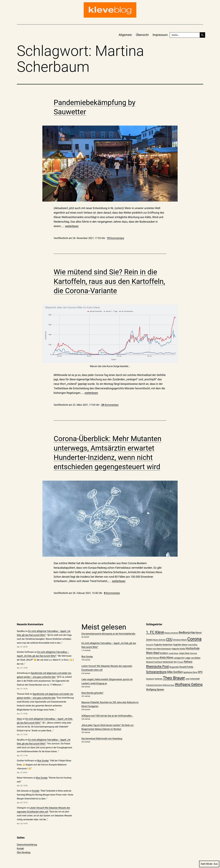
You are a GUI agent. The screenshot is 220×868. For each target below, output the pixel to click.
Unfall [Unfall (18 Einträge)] (187, 679)
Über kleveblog (24, 852)
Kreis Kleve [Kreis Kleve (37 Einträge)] (166, 657)
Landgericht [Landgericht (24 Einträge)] (179, 658)
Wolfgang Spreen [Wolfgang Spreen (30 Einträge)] (155, 689)
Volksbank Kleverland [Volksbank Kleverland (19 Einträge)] (154, 685)
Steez (19, 719)
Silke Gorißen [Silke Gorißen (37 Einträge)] (175, 672)
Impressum (160, 35)
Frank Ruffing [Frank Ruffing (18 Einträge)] (192, 645)
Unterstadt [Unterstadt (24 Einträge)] (195, 679)
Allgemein (125, 35)
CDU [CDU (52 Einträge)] (169, 639)
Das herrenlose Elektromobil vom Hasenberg (102, 739)
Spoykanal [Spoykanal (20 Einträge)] (150, 679)
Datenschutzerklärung (27, 845)
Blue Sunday (43, 761)
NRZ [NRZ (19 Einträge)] (175, 662)
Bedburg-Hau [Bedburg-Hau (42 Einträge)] (187, 632)
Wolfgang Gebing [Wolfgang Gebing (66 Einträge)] (189, 684)
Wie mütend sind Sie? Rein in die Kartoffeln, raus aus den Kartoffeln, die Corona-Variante (109, 281)
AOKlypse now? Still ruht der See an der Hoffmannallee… (107, 716)
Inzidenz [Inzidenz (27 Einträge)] (164, 653)
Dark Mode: (209, 864)
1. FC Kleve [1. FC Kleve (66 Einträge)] (155, 632)
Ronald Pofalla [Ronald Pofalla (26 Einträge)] (186, 667)
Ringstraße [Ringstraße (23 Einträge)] (174, 667)
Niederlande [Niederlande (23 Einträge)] (168, 662)
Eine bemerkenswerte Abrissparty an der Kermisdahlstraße (108, 634)
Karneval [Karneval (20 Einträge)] (194, 653)
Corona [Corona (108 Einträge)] (194, 639)
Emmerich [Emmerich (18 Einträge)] (150, 645)
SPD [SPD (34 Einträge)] (200, 672)
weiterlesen (72, 226)
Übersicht (142, 35)
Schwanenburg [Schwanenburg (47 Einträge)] (156, 672)
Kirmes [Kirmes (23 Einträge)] (156, 658)
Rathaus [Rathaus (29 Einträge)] (188, 662)
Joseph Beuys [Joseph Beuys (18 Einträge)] (173, 653)
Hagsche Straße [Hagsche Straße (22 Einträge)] (178, 649)
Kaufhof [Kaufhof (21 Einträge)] (149, 658)
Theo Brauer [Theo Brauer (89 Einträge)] (174, 678)
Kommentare (116, 238)
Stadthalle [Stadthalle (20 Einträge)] (159, 679)
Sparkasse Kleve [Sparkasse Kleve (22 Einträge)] (190, 672)
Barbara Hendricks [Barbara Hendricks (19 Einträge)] (171, 633)
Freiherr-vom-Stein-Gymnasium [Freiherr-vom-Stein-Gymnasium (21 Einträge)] (159, 649)
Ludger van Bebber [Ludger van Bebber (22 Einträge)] (193, 658)
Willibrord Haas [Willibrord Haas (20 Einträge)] (168, 685)
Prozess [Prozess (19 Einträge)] (180, 662)
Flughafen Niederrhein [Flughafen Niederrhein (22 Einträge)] (163, 645)
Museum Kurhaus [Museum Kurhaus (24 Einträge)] (154, 662)
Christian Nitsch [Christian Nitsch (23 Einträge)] (180, 640)
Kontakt (36, 791)
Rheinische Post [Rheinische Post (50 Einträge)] (157, 667)
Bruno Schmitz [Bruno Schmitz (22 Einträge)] (159, 640)
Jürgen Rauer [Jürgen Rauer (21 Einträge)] (184, 653)
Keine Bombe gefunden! (92, 693)
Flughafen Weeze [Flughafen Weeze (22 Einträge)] (180, 645)
